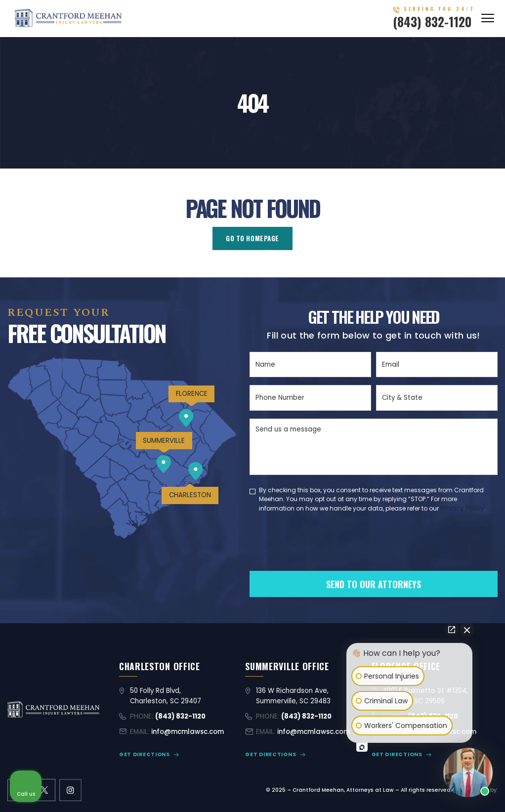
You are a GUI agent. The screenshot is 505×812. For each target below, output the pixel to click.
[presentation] (325, 558)
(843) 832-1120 (432, 21)
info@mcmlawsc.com (188, 732)
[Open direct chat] (452, 630)
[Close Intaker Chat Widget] (467, 630)
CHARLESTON (190, 495)
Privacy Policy (462, 508)
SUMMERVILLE (164, 441)
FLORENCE (192, 394)
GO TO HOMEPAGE (252, 238)
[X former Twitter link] (44, 790)
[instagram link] (70, 790)
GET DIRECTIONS (145, 754)
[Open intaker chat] (362, 747)
